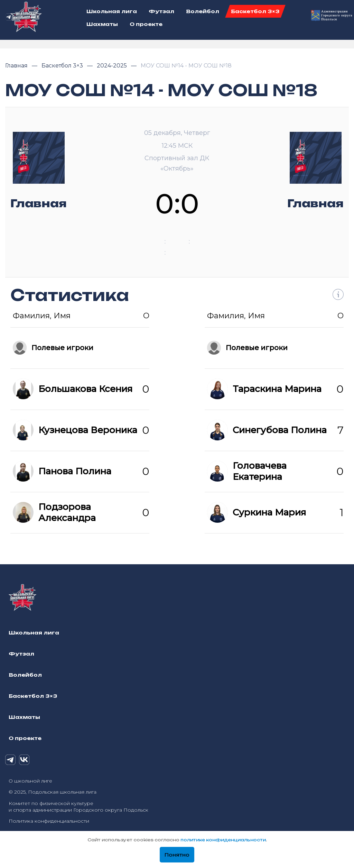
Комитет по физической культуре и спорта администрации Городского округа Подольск (78, 807)
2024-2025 (113, 66)
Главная (17, 66)
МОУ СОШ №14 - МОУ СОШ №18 (186, 66)
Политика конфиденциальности (49, 821)
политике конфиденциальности (223, 840)
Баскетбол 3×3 (63, 66)
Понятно (177, 855)
